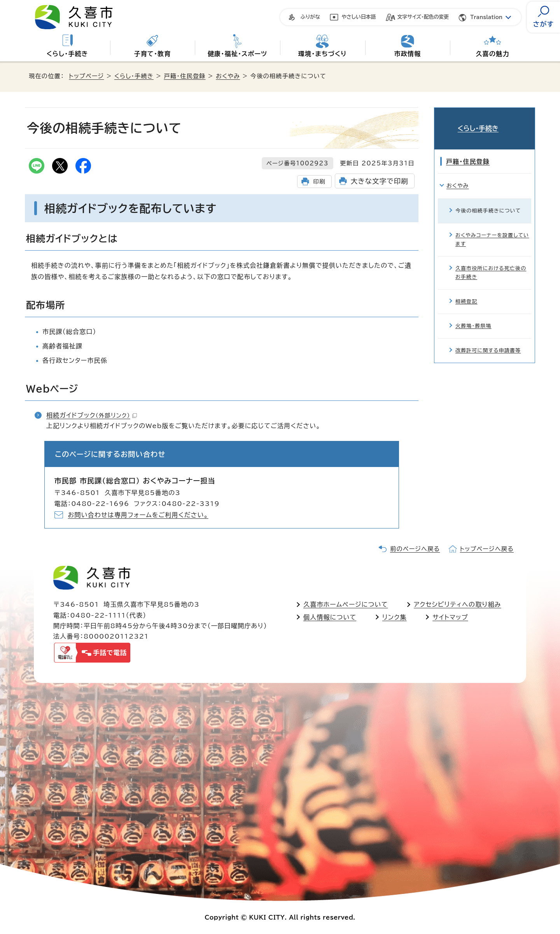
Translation (486, 17)
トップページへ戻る (487, 549)
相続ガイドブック (92, 415)
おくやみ (228, 76)
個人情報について (330, 617)
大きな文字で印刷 (380, 181)
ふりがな (310, 17)
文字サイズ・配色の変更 (423, 17)
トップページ (86, 76)
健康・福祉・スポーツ (237, 54)
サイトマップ (450, 617)
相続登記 (466, 291)
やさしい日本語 (359, 17)
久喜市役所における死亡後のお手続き (491, 261)
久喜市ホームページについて (346, 604)
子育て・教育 (152, 54)
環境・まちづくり (323, 54)
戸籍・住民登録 (185, 76)
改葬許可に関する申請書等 (488, 340)
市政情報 (408, 54)
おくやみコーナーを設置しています (492, 228)
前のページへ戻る (415, 549)
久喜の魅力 (493, 54)
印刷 (319, 182)
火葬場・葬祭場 (473, 315)
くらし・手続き (67, 54)
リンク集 (395, 617)
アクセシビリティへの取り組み (458, 604)
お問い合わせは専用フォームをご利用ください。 (138, 515)
